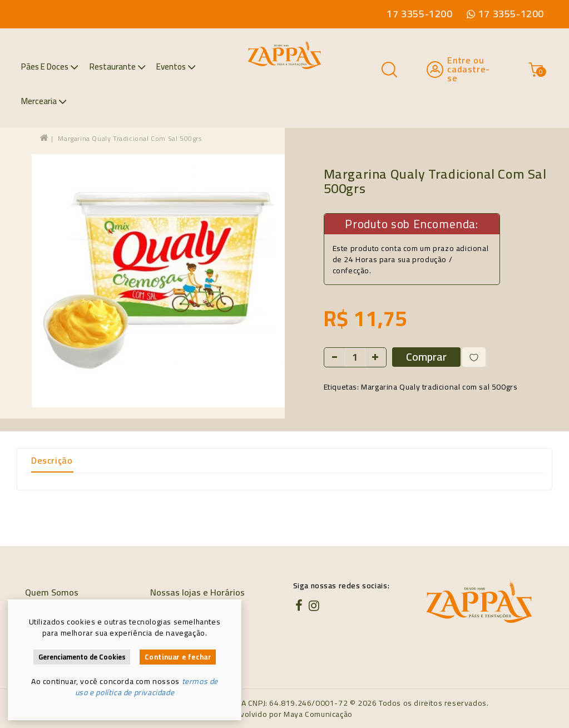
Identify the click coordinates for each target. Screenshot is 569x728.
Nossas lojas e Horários (197, 592)
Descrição (52, 460)
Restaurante (118, 67)
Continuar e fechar (178, 657)
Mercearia (44, 101)
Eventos (176, 67)
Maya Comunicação (318, 714)
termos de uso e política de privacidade (147, 687)
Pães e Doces (50, 67)
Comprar (426, 357)
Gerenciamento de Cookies (82, 657)
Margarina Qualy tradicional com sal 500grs (130, 138)
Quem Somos (52, 592)
